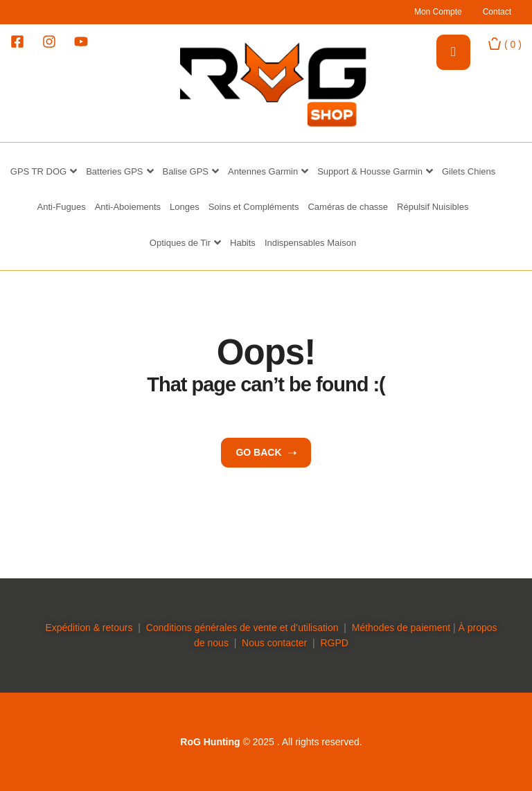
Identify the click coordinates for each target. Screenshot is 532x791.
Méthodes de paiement (401, 628)
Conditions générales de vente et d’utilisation (242, 628)
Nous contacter (274, 643)
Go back (266, 452)
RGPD (334, 643)
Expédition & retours (89, 628)
